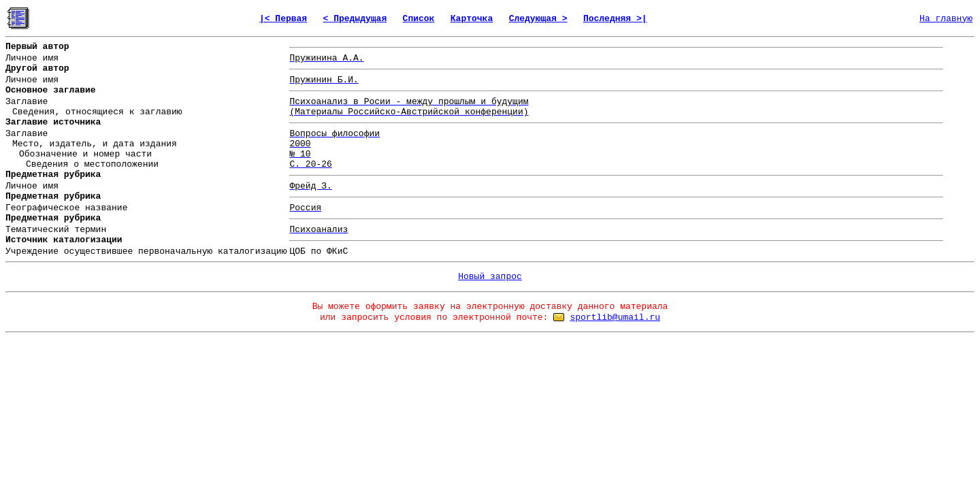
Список (419, 19)
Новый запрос (490, 277)
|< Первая (283, 19)
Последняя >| (615, 19)
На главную (946, 19)
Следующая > (538, 19)
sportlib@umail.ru (615, 317)
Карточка (472, 19)
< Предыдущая (355, 19)
